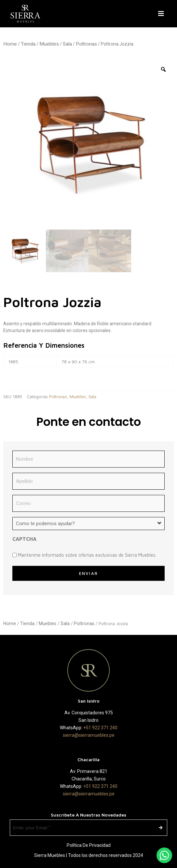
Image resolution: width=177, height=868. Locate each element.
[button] (162, 14)
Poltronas (86, 44)
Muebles (49, 44)
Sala (67, 44)
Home (10, 44)
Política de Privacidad (89, 845)
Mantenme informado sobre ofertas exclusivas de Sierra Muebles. (87, 555)
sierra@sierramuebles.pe (89, 735)
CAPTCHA (24, 539)
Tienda (28, 44)
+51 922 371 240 (100, 728)
